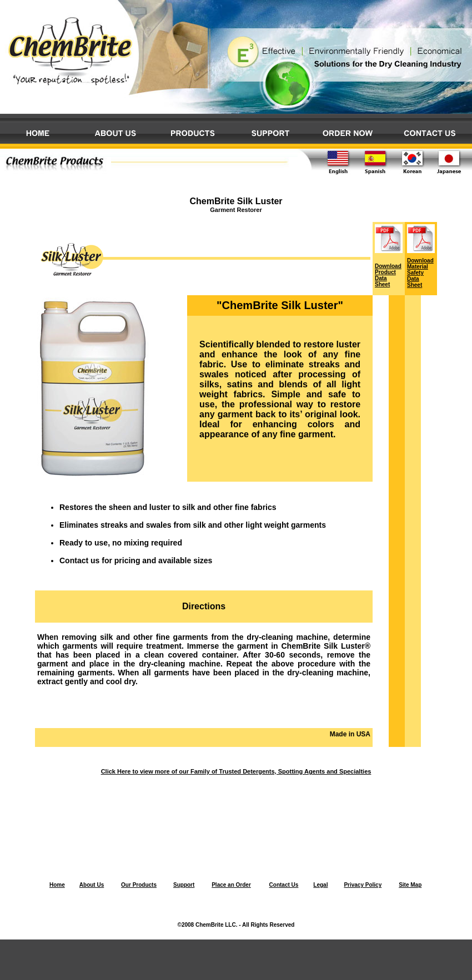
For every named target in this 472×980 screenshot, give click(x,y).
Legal (320, 885)
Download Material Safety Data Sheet (420, 273)
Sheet (382, 284)
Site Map (410, 885)
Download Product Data (388, 272)
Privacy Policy (363, 885)
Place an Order (231, 885)
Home (57, 885)
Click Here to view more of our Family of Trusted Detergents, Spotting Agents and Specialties (236, 771)
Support (184, 885)
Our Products (139, 885)
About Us (92, 885)
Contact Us (284, 885)
